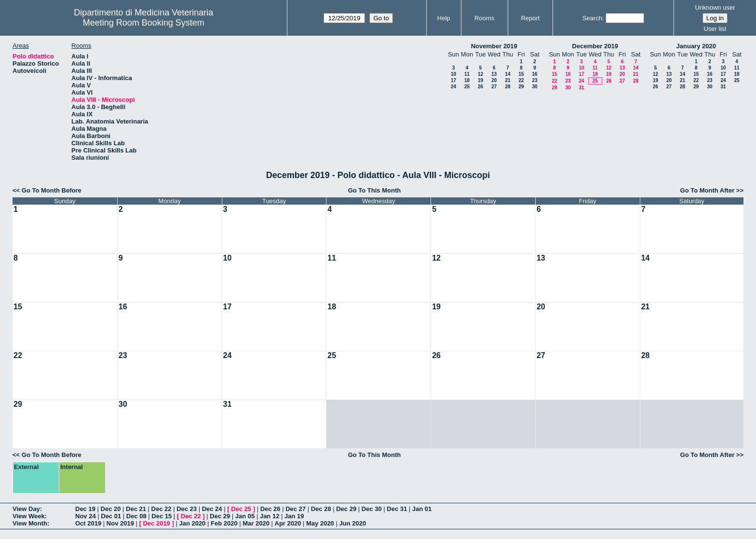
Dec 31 (397, 509)
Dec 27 (296, 509)
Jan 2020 (192, 523)
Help (444, 18)
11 (467, 74)
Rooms (484, 18)
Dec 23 (187, 509)
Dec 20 (111, 509)
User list (715, 29)
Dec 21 (136, 509)
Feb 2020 (224, 523)
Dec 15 (162, 516)
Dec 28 (321, 509)
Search (592, 18)
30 (534, 87)
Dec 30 (372, 509)
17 (453, 80)
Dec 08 (136, 516)
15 (521, 74)
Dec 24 (212, 509)
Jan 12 (270, 516)
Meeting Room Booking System (144, 23)
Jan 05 (245, 516)
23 (534, 80)
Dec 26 (270, 509)
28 (507, 87)
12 (480, 74)
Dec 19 (85, 509)
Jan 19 (294, 516)
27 (494, 87)
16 (534, 74)
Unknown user (715, 7)
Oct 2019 (88, 523)
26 (480, 87)
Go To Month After (708, 190)
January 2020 (696, 46)
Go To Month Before (52, 190)
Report (530, 18)
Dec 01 (111, 516)
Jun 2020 (352, 523)
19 (480, 80)
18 (467, 80)
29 (521, 87)
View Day (26, 509)
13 (494, 74)
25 (467, 87)
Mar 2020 (256, 523)
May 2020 (320, 523)
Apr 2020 (288, 523)
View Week (29, 516)
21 (507, 80)
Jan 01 (422, 509)
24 (453, 87)
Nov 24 (86, 516)
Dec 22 (162, 509)
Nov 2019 (120, 523)
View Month (30, 523)
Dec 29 (346, 509)
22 (521, 80)
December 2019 (595, 46)
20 (494, 80)
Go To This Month (375, 190)
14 (507, 74)
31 (581, 88)
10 (453, 74)
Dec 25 (241, 509)
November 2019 (494, 46)
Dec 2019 (156, 523)
